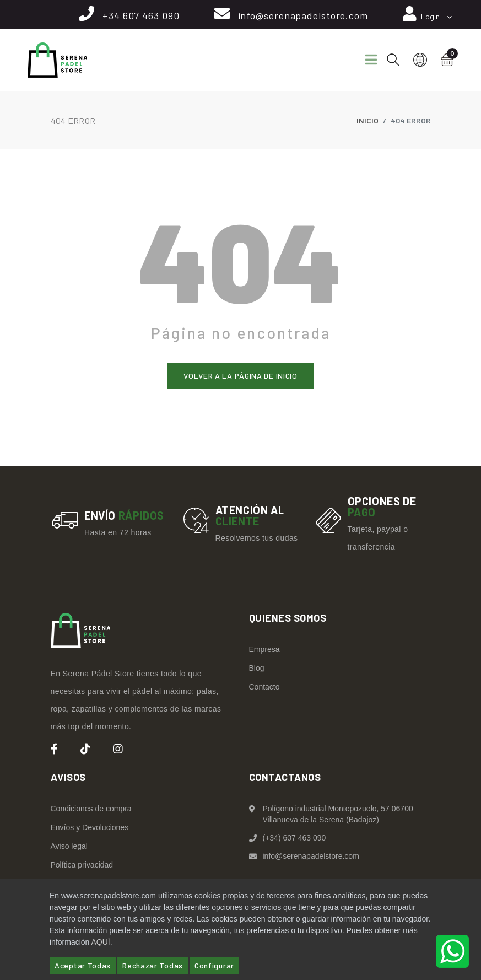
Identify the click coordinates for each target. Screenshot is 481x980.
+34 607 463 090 (141, 15)
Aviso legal (69, 846)
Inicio (367, 120)
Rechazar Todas (153, 965)
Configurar (214, 965)
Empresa (264, 649)
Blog (257, 668)
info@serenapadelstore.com (303, 15)
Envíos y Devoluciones (90, 827)
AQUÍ (100, 942)
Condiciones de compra (91, 809)
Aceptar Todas (83, 965)
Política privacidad (82, 865)
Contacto (264, 687)
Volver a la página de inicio (241, 376)
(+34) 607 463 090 (294, 838)
